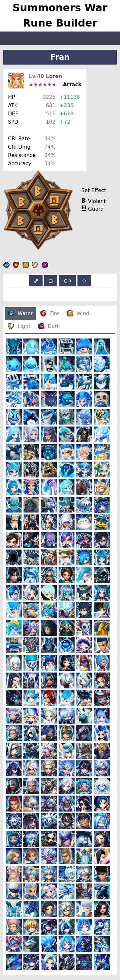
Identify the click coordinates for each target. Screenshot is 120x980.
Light (19, 326)
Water (20, 313)
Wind (78, 313)
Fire (50, 313)
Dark (49, 326)
